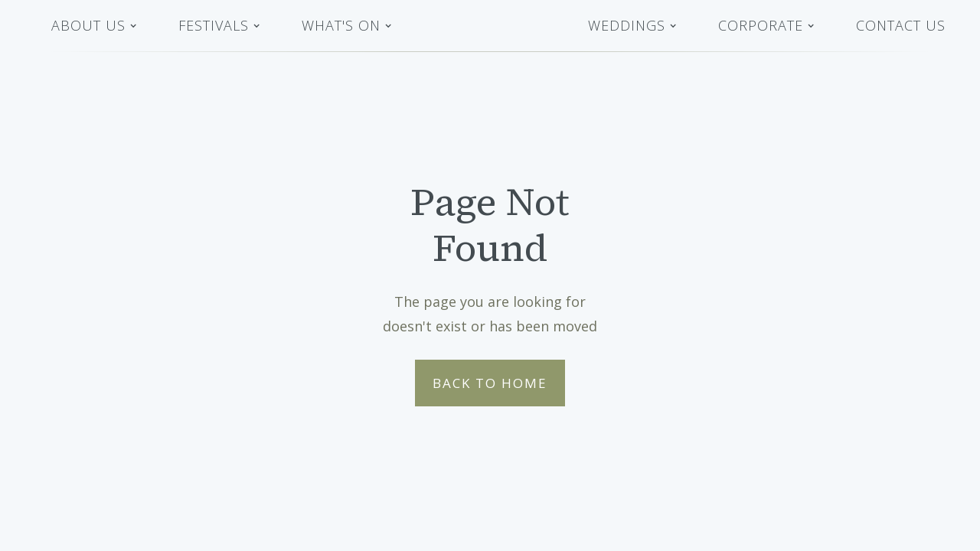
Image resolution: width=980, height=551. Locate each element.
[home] (490, 26)
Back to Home (490, 383)
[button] (94, 26)
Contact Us (901, 25)
